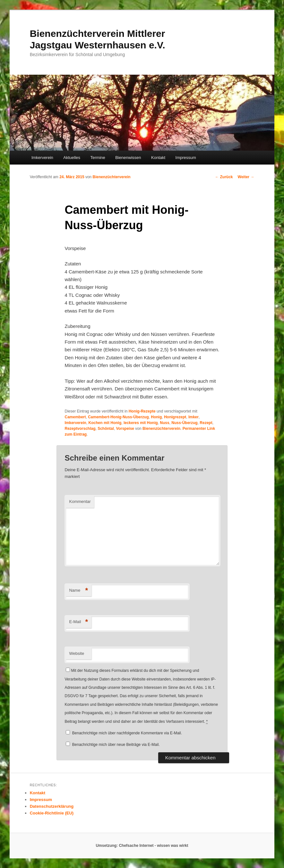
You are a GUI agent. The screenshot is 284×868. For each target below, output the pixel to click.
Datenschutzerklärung (52, 806)
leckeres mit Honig (141, 423)
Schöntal (106, 429)
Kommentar (80, 501)
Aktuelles (72, 158)
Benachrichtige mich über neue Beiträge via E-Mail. (116, 745)
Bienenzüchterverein (112, 177)
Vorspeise (125, 429)
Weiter (246, 177)
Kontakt (158, 158)
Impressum (186, 158)
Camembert (75, 417)
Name (78, 591)
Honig (156, 417)
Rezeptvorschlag (80, 429)
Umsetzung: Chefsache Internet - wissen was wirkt (142, 846)
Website (77, 653)
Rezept (206, 423)
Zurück (224, 177)
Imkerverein (42, 158)
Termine (98, 158)
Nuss (164, 423)
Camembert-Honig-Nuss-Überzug (118, 417)
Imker (194, 417)
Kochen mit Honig (105, 423)
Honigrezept (175, 417)
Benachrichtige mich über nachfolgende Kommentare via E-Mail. (127, 733)
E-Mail (78, 622)
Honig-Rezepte (142, 411)
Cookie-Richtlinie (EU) (52, 813)
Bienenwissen (128, 158)
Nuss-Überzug (184, 423)
